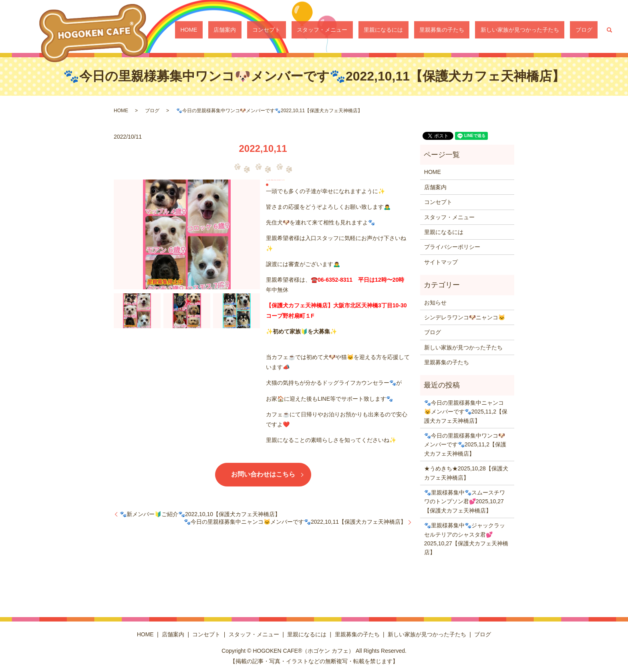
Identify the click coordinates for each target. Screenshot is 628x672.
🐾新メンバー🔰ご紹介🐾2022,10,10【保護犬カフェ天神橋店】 (200, 514)
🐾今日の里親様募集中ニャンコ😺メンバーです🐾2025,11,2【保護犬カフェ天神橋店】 (466, 412)
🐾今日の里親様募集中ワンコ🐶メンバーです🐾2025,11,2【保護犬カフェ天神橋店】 (465, 445)
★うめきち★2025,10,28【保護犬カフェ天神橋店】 (466, 473)
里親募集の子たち (469, 30)
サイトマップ (441, 262)
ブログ (590, 30)
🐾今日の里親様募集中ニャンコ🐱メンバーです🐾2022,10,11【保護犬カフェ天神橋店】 (295, 522)
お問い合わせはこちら (263, 474)
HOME (270, 30)
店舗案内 (295, 30)
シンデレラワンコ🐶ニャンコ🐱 (465, 317)
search (610, 30)
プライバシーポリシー (452, 247)
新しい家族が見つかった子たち (536, 30)
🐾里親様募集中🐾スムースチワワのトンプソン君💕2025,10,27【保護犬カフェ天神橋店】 (465, 501)
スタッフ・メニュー (371, 30)
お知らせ (435, 303)
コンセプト (326, 30)
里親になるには (421, 30)
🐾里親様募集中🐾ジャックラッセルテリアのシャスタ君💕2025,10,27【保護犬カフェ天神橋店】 (466, 539)
